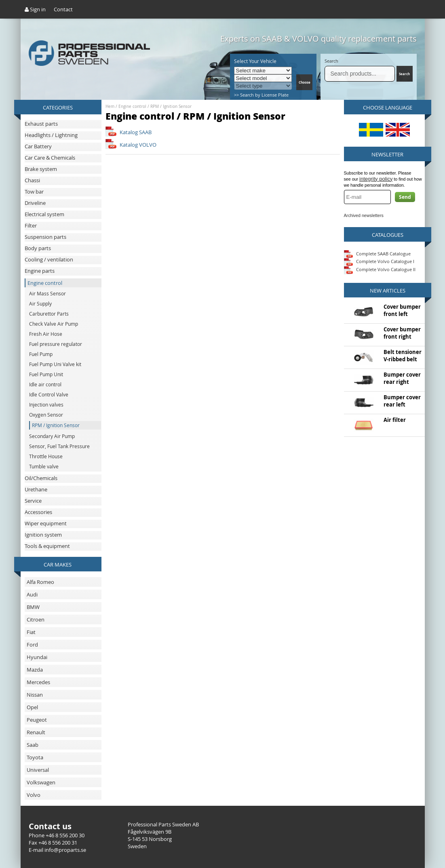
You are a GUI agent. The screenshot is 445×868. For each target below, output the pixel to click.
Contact (63, 9)
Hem (110, 106)
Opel (32, 707)
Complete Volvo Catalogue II (380, 269)
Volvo (34, 795)
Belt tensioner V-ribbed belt (403, 356)
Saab (33, 745)
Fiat (31, 632)
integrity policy (376, 179)
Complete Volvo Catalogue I (379, 261)
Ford (32, 645)
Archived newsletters (364, 215)
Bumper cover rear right (402, 378)
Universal (38, 770)
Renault (36, 732)
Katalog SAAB (136, 132)
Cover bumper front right (402, 333)
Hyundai (37, 657)
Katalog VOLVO (138, 145)
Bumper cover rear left (402, 401)
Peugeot (37, 720)
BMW (33, 607)
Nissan (35, 695)
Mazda (35, 670)
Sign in (35, 9)
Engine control (132, 106)
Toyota (35, 757)
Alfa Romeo (40, 582)
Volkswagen (41, 782)
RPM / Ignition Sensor (171, 106)
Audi (32, 594)
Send (405, 197)
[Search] (360, 74)
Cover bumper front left (402, 310)
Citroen (36, 619)
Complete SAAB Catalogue (383, 253)
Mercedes (38, 682)
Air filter (395, 420)
